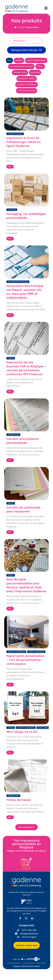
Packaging (12, 210)
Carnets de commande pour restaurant (23, 509)
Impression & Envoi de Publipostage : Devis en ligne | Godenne (24, 142)
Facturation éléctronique (18, 282)
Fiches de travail (19, 800)
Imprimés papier (13, 435)
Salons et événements (16, 652)
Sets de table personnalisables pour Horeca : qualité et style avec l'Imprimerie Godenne (26, 585)
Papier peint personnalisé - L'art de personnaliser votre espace (25, 660)
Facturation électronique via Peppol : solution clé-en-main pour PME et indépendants (25, 292)
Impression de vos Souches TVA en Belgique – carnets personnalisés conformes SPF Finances (26, 368)
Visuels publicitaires (36, 652)
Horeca (11, 358)
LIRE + (10, 167)
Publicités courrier (15, 134)
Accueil (21, 27)
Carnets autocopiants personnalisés (23, 441)
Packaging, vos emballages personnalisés (26, 216)
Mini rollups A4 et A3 (22, 732)
